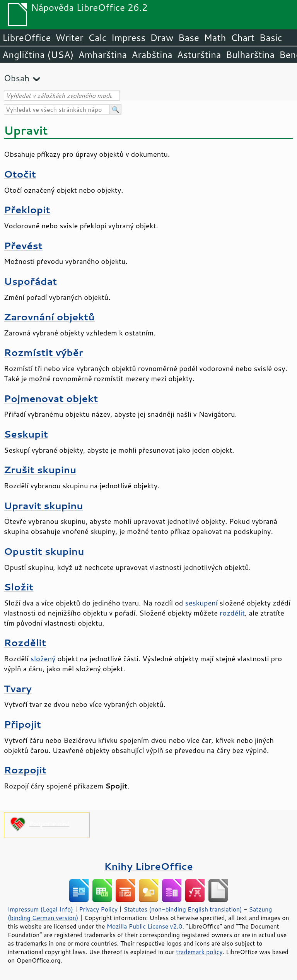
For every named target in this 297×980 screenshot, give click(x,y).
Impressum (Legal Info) (40, 909)
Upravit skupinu (44, 505)
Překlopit (27, 210)
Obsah (17, 78)
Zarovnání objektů (49, 317)
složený (43, 658)
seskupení (201, 603)
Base (189, 38)
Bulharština (250, 55)
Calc (97, 38)
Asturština (199, 55)
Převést (23, 245)
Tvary (18, 688)
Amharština (102, 55)
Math (215, 38)
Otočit (20, 174)
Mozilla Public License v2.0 (145, 926)
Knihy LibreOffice (148, 866)
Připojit (22, 724)
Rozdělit (25, 642)
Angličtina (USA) (38, 55)
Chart (242, 38)
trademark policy (199, 952)
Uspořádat (31, 281)
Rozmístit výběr (44, 352)
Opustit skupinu (44, 551)
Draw (162, 38)
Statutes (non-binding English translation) (183, 909)
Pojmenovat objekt (51, 398)
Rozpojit (25, 770)
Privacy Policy (98, 909)
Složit (19, 587)
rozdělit (232, 613)
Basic (271, 38)
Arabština (152, 55)
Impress (129, 38)
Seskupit (26, 434)
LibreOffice (26, 38)
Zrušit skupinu (40, 469)
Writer (69, 38)
